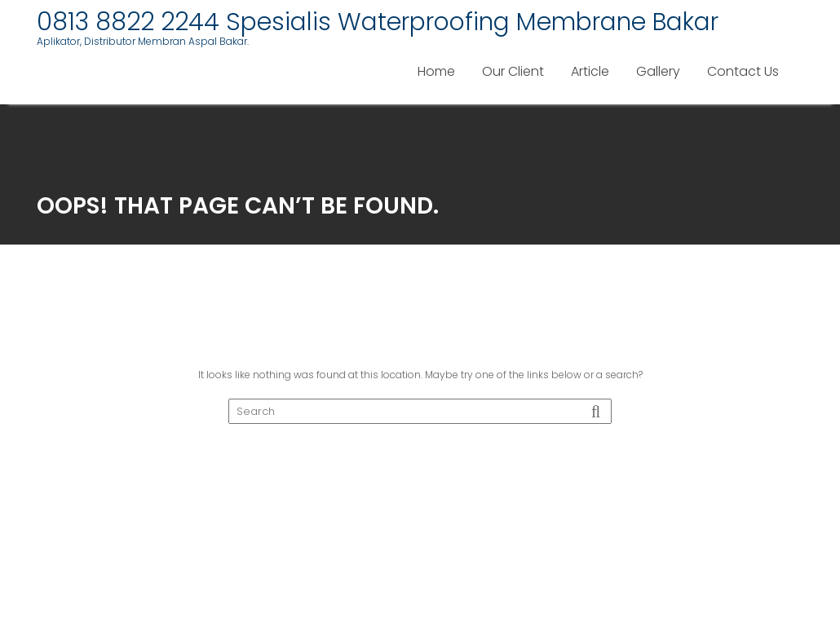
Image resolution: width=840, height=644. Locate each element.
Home (436, 71)
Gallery (658, 71)
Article (590, 71)
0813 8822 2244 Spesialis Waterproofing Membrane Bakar (378, 22)
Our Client (513, 71)
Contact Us (743, 71)
